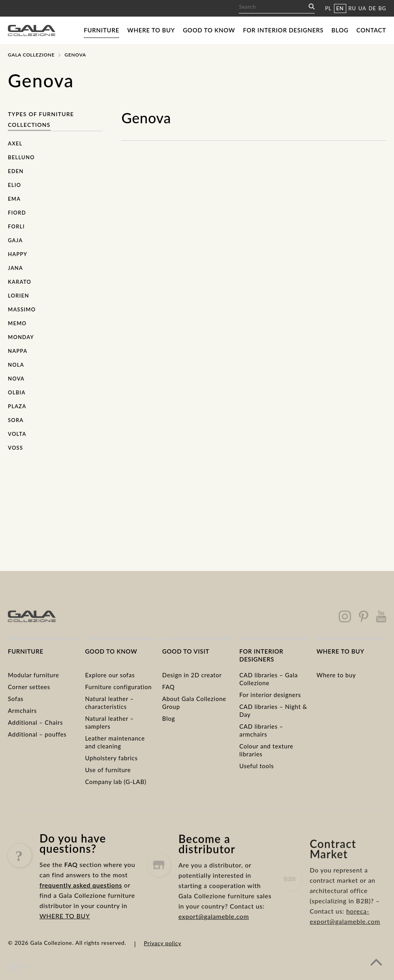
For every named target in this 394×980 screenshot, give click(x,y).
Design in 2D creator (192, 675)
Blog (340, 30)
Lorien (19, 296)
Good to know (209, 30)
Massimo (22, 309)
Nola (16, 365)
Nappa (18, 351)
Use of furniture (108, 770)
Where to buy (151, 30)
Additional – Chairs (35, 722)
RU (352, 8)
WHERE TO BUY (65, 926)
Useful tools (256, 766)
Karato (20, 282)
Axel (15, 143)
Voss (15, 448)
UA (362, 8)
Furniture (101, 30)
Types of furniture (41, 114)
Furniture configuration (118, 687)
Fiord (17, 213)
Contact (371, 30)
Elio (14, 185)
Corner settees (29, 687)
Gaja (15, 240)
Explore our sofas (110, 675)
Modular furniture (34, 675)
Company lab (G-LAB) (115, 782)
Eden (16, 171)
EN (340, 8)
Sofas (16, 699)
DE (372, 8)
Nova (16, 379)
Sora (16, 420)
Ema (14, 199)
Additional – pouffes (37, 734)
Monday (21, 337)
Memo (17, 323)
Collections (29, 125)
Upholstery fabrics (111, 758)
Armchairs (22, 710)
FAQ (169, 687)
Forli (16, 226)
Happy (18, 254)
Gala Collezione (31, 55)
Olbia (17, 392)
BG (382, 8)
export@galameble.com (214, 940)
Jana (15, 268)
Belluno (21, 157)
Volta (17, 434)
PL (328, 8)
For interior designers (283, 30)
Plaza (17, 406)
